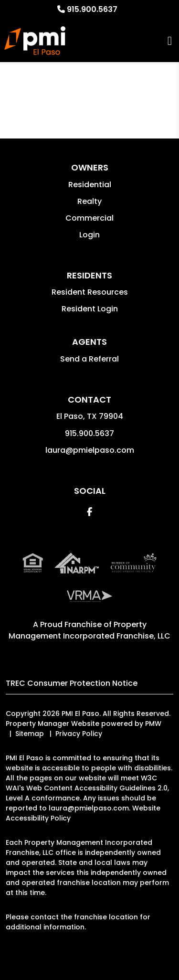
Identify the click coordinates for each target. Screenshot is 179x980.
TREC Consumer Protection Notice (72, 683)
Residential (90, 185)
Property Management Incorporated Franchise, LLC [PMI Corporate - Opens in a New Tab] (89, 630)
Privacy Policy (79, 734)
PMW (153, 724)
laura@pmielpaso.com (90, 450)
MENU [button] (170, 41)
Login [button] (89, 235)
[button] (89, 512)
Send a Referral (89, 359)
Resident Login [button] (90, 309)
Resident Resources (90, 292)
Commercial (89, 218)
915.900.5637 (92, 9)
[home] (35, 41)
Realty (89, 201)
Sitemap (30, 734)
